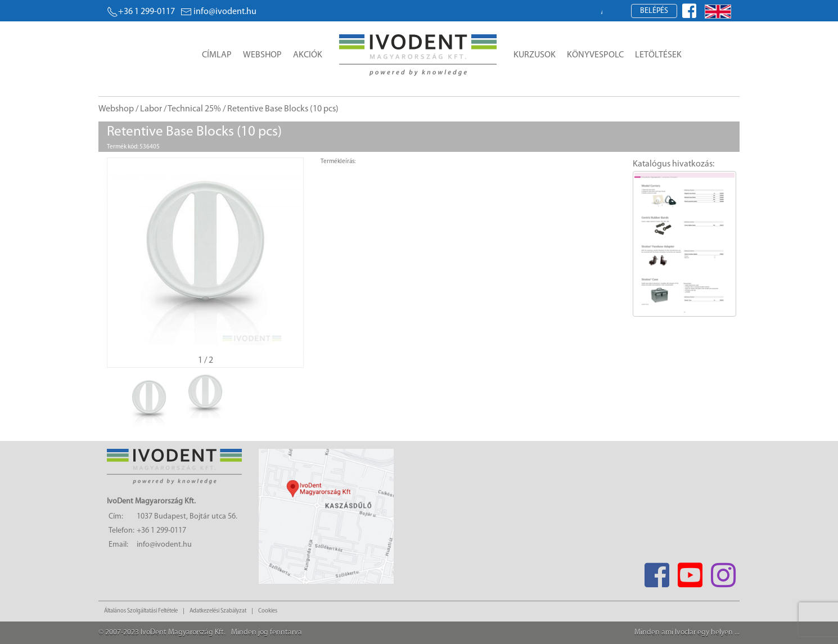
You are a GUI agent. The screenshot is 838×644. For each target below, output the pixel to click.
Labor (151, 109)
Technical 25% (194, 109)
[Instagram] (723, 572)
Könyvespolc (595, 55)
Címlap (217, 55)
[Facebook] (657, 572)
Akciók (308, 55)
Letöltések (658, 55)
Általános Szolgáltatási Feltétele (141, 611)
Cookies (268, 611)
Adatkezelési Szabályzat (218, 611)
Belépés (654, 11)
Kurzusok (535, 55)
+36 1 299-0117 (141, 12)
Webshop (262, 55)
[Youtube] (690, 572)
